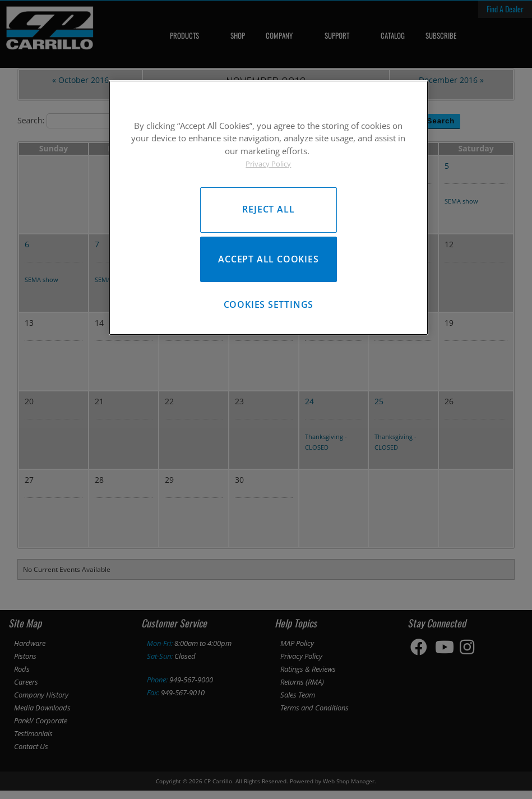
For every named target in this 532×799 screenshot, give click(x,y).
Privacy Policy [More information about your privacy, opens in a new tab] (268, 164)
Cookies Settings (269, 310)
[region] (268, 211)
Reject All (268, 209)
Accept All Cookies (268, 262)
